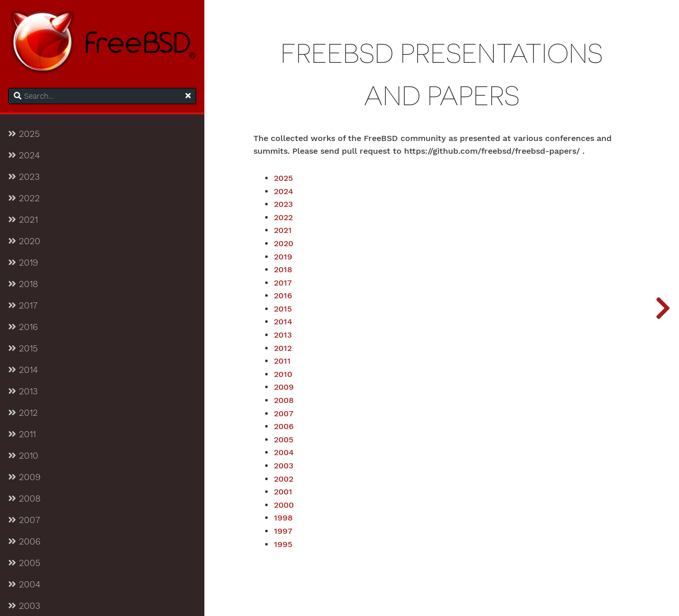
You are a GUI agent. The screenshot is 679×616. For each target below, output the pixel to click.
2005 (24, 563)
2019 (23, 263)
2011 (22, 434)
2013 (23, 391)
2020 (24, 241)
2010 (23, 456)
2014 (23, 370)
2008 (24, 499)
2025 (24, 134)
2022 (24, 198)
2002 (284, 479)
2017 (23, 305)
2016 (23, 327)
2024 (24, 155)
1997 (283, 531)
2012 (23, 413)
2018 (23, 284)
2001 (283, 492)
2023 (24, 177)
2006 (24, 541)
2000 (284, 505)
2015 (23, 348)
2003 (24, 606)
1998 (283, 518)
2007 (24, 520)
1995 (283, 544)
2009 (24, 477)
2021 (23, 220)
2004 (24, 584)
